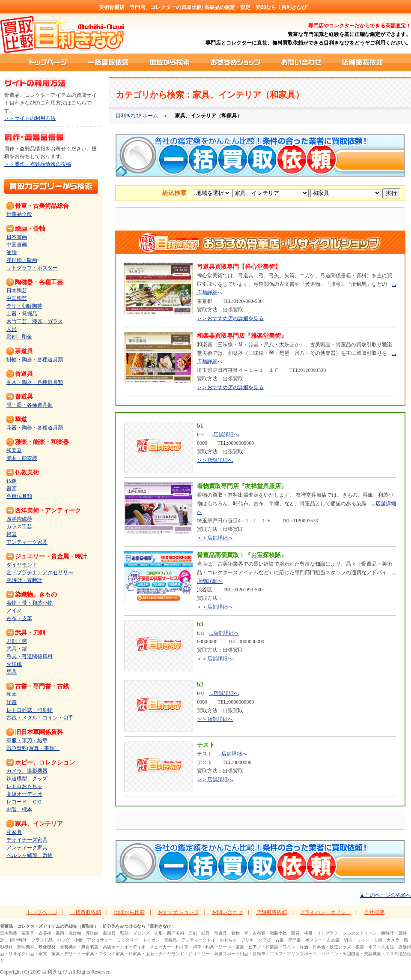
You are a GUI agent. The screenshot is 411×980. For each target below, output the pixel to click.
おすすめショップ (236, 62)
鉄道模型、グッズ (27, 779)
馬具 (12, 672)
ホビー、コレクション (45, 763)
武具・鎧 (17, 649)
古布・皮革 (19, 618)
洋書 (12, 702)
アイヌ (14, 611)
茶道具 (24, 351)
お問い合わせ (301, 62)
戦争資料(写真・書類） (33, 748)
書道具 (24, 397)
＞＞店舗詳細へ (215, 460)
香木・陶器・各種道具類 (35, 382)
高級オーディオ (24, 794)
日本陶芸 (17, 291)
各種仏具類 (19, 496)
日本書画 (17, 237)
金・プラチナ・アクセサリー (40, 572)
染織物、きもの (36, 595)
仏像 (12, 481)
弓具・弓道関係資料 (30, 656)
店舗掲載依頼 (362, 62)
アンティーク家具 (27, 542)
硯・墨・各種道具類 (30, 405)
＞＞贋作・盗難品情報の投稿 (38, 164)
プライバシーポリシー (325, 912)
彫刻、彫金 (19, 337)
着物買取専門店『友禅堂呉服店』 (242, 486)
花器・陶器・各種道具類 (35, 428)
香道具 (24, 374)
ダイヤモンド (22, 565)
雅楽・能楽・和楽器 (42, 442)
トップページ (48, 62)
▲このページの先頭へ (385, 895)
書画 (12, 489)
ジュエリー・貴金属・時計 (51, 556)
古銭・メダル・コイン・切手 (40, 718)
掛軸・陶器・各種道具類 (35, 360)
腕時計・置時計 (24, 580)
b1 (200, 426)
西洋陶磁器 (19, 519)
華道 (21, 419)
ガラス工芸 (19, 527)
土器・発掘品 (22, 314)
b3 (200, 624)
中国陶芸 (17, 298)
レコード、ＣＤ (24, 802)
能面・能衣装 (22, 458)
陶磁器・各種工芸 (39, 282)
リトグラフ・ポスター (32, 268)
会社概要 (374, 912)
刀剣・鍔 (17, 641)
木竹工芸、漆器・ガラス (35, 321)
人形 (12, 329)
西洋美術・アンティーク (48, 511)
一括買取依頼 (109, 62)
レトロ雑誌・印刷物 (30, 710)
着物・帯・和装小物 (30, 603)
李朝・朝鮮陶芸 (24, 306)
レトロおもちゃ (24, 786)
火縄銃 (14, 664)
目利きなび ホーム (137, 116)
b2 (200, 685)
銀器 (12, 534)
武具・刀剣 (30, 633)
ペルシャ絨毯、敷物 (30, 855)
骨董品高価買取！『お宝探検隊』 (242, 555)
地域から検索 (171, 62)
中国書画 (17, 245)
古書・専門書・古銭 (42, 686)
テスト (206, 745)
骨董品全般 (19, 214)
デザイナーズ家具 (27, 840)
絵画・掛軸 (30, 229)
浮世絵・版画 (22, 260)
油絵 (12, 252)
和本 (12, 695)
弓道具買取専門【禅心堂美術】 (239, 267)
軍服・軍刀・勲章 (27, 740)
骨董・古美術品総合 (42, 206)
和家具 (14, 832)
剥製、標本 (19, 809)
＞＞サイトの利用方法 (30, 118)
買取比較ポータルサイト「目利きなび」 (63, 33)
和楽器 (14, 450)
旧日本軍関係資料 (39, 732)
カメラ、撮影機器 (27, 771)
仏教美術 (27, 472)
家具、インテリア (39, 824)
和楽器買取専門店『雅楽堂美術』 (242, 336)
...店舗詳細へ (224, 435)
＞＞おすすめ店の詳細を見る (230, 318)
